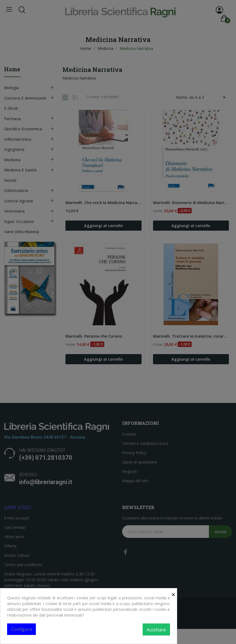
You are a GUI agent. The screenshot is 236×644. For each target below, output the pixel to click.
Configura (21, 629)
